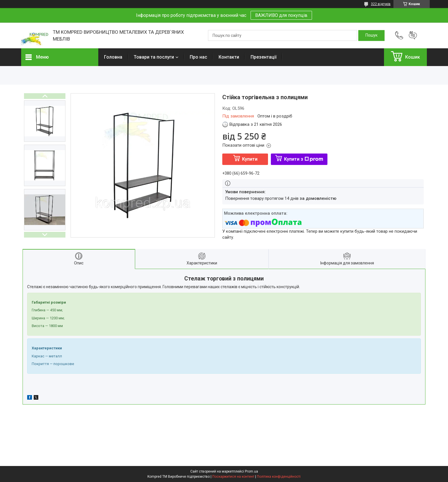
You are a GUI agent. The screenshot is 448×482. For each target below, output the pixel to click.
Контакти (229, 57)
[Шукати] (371, 35)
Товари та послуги (154, 57)
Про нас (198, 57)
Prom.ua (251, 471)
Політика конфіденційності (279, 477)
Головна (113, 57)
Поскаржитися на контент (233, 477)
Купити (250, 159)
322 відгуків (381, 4)
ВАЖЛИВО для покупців (281, 15)
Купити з (304, 159)
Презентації (264, 57)
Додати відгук (413, 35)
